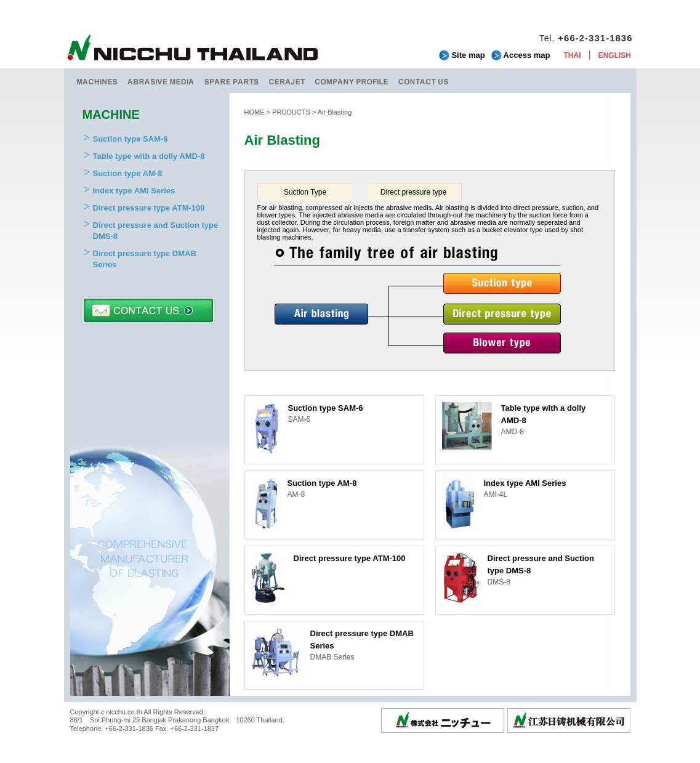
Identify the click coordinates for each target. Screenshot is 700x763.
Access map (527, 55)
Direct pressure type (413, 192)
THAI (573, 55)
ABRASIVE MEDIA (161, 81)
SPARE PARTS (232, 81)
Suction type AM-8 (128, 173)
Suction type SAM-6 (131, 139)
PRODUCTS (291, 112)
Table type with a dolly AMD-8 (149, 156)
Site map (468, 55)
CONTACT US (424, 81)
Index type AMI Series (134, 191)
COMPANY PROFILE (352, 81)
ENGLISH (615, 55)
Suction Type (305, 192)
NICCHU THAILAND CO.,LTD (193, 49)
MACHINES (96, 81)
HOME (255, 112)
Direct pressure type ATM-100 (149, 208)
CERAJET (287, 81)
